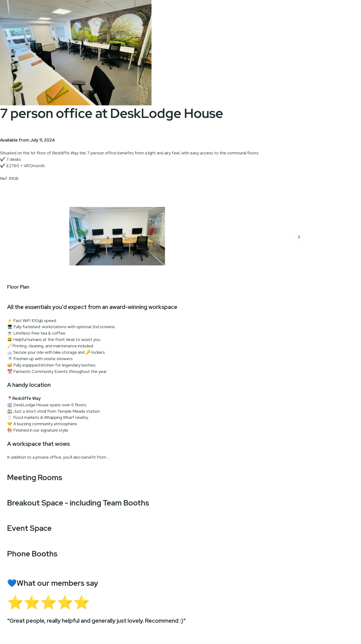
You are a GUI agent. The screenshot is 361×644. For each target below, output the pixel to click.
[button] (299, 236)
